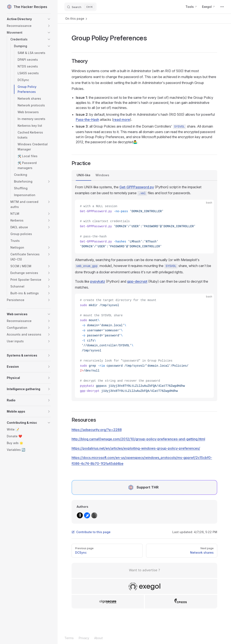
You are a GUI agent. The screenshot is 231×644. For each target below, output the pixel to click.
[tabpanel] (144, 291)
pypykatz (98, 281)
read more (122, 120)
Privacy (84, 638)
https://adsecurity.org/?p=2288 (97, 430)
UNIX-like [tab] (84, 175)
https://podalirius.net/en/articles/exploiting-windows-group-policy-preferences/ (136, 448)
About (98, 638)
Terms (69, 638)
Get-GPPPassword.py (137, 187)
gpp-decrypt (137, 281)
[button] (29, 19)
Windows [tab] (102, 175)
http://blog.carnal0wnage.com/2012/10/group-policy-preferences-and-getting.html (138, 439)
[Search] (80, 7)
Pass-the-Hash (87, 120)
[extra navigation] (222, 7)
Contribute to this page (91, 532)
